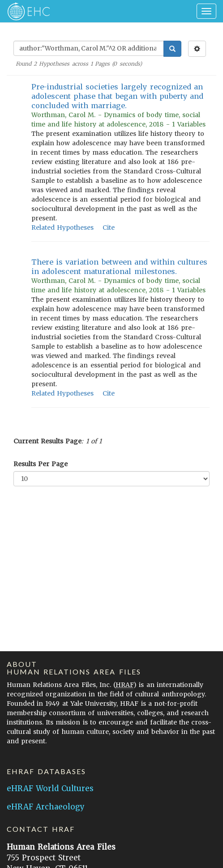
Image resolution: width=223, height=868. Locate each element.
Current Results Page (47, 441)
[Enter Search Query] (89, 48)
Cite (109, 228)
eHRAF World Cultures (50, 788)
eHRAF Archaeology (46, 807)
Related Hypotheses (62, 228)
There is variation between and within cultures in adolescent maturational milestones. (119, 267)
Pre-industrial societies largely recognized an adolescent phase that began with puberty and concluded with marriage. (117, 96)
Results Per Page (41, 464)
